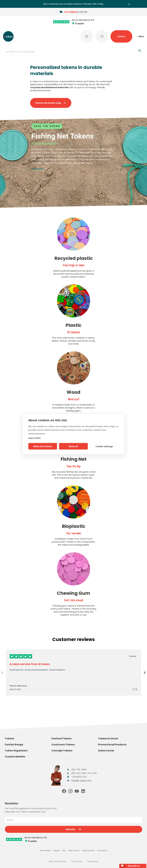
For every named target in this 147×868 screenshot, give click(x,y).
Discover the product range (51, 103)
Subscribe (74, 829)
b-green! (56, 851)
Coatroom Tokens (63, 745)
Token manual (74, 851)
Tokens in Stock (108, 739)
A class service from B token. (30, 664)
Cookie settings (104, 446)
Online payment (88, 851)
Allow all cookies (43, 446)
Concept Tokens (62, 751)
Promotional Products (112, 745)
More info (39, 169)
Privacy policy (77, 862)
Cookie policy (93, 862)
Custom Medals (15, 757)
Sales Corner (106, 751)
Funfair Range (14, 745)
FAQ (64, 851)
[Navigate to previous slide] (2, 673)
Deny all (73, 446)
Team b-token (45, 851)
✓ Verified (132, 656)
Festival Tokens (61, 739)
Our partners (102, 851)
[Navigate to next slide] (145, 673)
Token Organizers (16, 751)
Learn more (35, 438)
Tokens (9, 739)
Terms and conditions (58, 862)
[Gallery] (73, 673)
